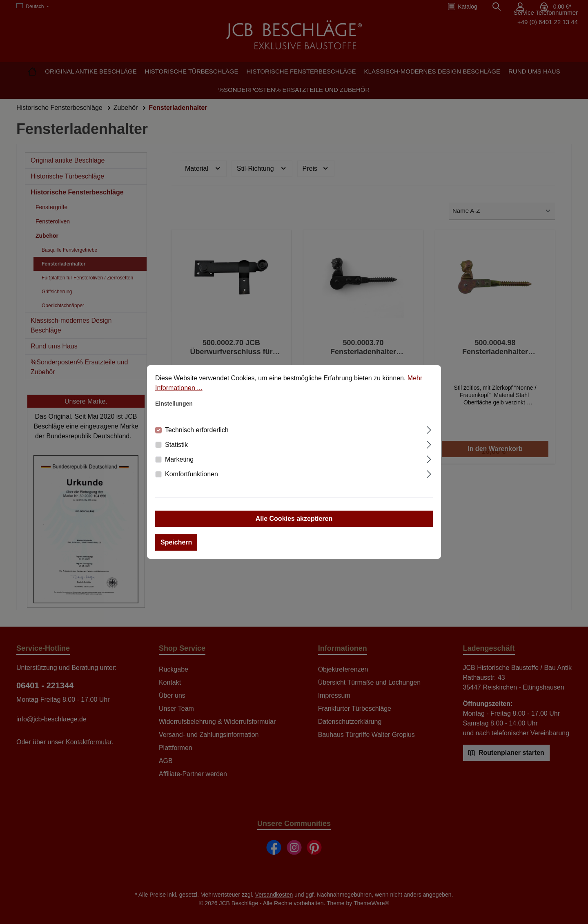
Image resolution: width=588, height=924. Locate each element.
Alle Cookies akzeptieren (294, 519)
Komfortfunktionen (192, 474)
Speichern (176, 542)
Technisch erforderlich (197, 430)
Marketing (179, 459)
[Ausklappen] (429, 429)
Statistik (176, 445)
